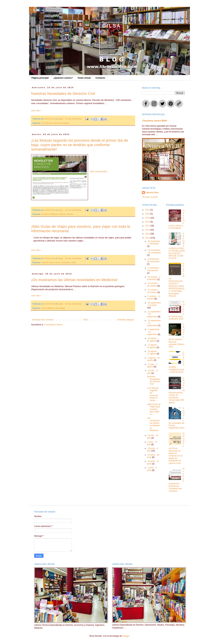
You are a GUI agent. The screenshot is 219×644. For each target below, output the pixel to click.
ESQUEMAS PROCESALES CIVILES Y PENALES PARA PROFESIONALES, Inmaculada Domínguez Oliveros (177, 280)
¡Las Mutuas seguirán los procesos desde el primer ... (153, 394)
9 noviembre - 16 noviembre (154, 260)
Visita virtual (84, 78)
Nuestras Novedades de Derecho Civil (63, 94)
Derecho (49, 123)
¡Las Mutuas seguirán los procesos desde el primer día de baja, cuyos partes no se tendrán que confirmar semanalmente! (80, 145)
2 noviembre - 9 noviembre (154, 269)
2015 (148, 234)
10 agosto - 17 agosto (152, 352)
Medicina (51, 308)
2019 (148, 218)
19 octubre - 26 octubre (153, 284)
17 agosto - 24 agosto (152, 346)
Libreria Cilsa (152, 193)
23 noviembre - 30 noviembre (154, 251)
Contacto (100, 78)
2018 (148, 222)
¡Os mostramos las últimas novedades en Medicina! (74, 280)
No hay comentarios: (74, 119)
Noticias (70, 214)
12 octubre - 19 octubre (153, 291)
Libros (56, 123)
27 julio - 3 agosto (152, 365)
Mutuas (63, 214)
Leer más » (36, 111)
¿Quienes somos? (63, 78)
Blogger (126, 636)
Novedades (65, 123)
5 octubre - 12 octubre (154, 297)
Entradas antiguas (126, 320)
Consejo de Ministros (50, 214)
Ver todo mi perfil (150, 197)
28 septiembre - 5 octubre (154, 304)
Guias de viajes (48, 262)
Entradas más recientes (43, 320)
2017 (148, 226)
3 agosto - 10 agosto (153, 359)
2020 (148, 214)
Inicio (86, 320)
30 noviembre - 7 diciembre (153, 242)
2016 (148, 230)
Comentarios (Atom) (53, 325)
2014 (148, 238)
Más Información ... (100, 171)
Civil (43, 123)
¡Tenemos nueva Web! (155, 121)
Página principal (40, 78)
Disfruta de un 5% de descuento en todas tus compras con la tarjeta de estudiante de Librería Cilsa (177, 448)
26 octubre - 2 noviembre (154, 278)
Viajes (74, 262)
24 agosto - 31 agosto (152, 340)
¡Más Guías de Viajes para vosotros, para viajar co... (154, 409)
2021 (148, 210)
